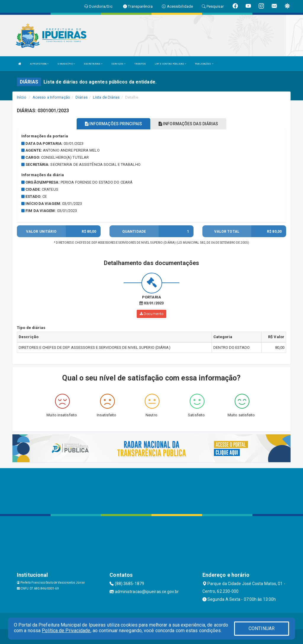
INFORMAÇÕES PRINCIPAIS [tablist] (113, 124)
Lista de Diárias (106, 97)
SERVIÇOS (118, 64)
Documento (151, 314)
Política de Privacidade (66, 631)
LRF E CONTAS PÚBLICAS (170, 64)
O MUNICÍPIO (66, 64)
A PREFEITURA (39, 64)
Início (22, 97)
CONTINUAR (262, 628)
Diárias (82, 97)
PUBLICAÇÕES (204, 64)
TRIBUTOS (140, 64)
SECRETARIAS (93, 64)
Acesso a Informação (51, 97)
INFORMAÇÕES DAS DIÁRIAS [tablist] (188, 124)
